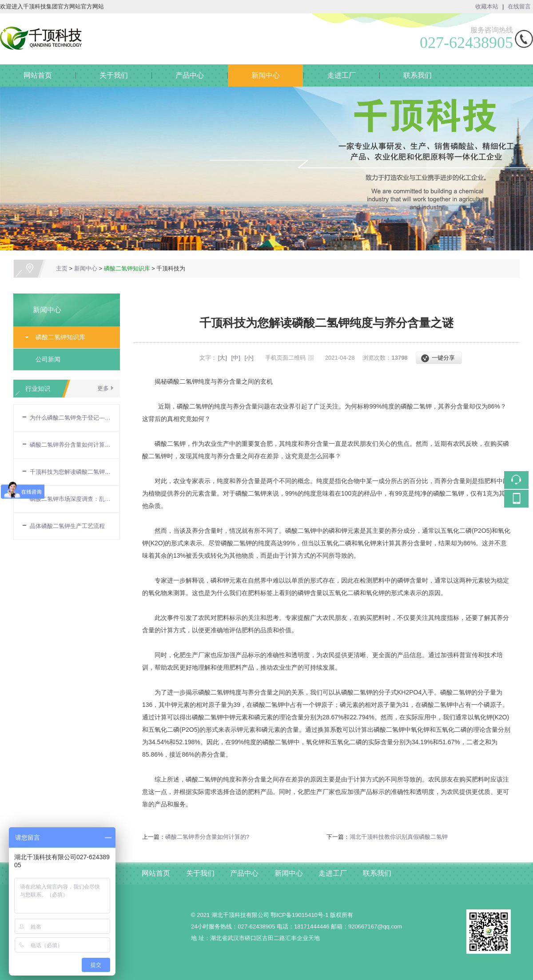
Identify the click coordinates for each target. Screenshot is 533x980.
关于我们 (114, 75)
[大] (223, 358)
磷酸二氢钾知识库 (127, 268)
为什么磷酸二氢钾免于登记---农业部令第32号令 (70, 418)
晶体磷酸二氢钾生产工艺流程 (67, 526)
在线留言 (519, 6)
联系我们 (418, 75)
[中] (236, 358)
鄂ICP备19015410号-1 (299, 915)
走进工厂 (342, 75)
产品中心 (190, 75)
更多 (103, 388)
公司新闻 (48, 359)
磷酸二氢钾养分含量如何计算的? (70, 445)
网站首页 (38, 75)
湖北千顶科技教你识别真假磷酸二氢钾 (399, 837)
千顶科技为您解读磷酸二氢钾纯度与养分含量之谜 (70, 472)
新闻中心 (266, 75)
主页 (62, 268)
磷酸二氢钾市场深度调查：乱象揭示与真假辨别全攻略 (70, 499)
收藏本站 (487, 6)
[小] (249, 358)
